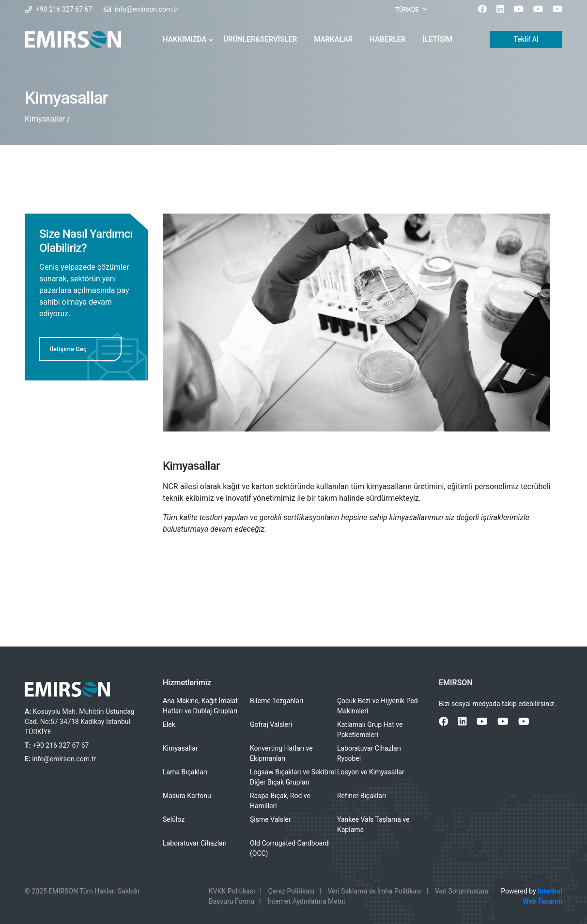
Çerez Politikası (292, 891)
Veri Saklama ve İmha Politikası (374, 891)
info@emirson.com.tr (147, 9)
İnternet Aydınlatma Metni (306, 901)
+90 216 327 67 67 (64, 9)
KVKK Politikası (232, 891)
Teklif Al (526, 39)
